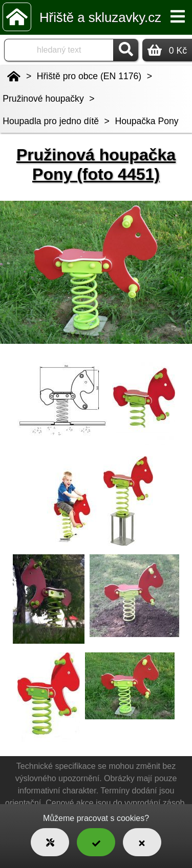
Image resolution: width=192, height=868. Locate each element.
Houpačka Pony (146, 121)
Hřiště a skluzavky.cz (100, 17)
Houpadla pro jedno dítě (51, 121)
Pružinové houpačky (43, 99)
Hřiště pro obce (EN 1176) (89, 76)
